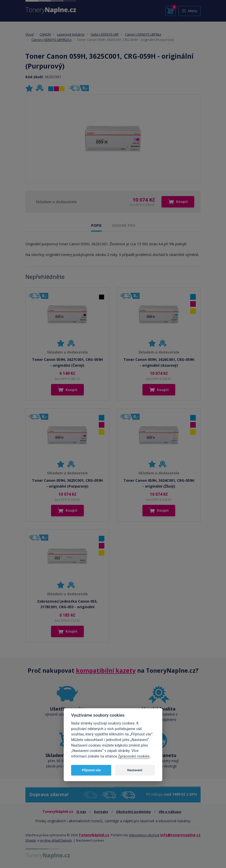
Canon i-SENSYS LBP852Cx (52, 40)
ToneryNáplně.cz (94, 835)
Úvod (29, 34)
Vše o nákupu (170, 812)
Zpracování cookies (134, 756)
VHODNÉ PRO (123, 225)
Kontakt (101, 812)
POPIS (96, 225)
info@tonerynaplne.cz (180, 835)
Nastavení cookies (90, 840)
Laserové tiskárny (71, 34)
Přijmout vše (91, 770)
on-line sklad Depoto (56, 840)
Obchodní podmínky (133, 812)
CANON (45, 34)
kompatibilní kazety (106, 670)
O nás (81, 812)
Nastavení (135, 770)
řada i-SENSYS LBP (105, 34)
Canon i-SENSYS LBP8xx (143, 34)
